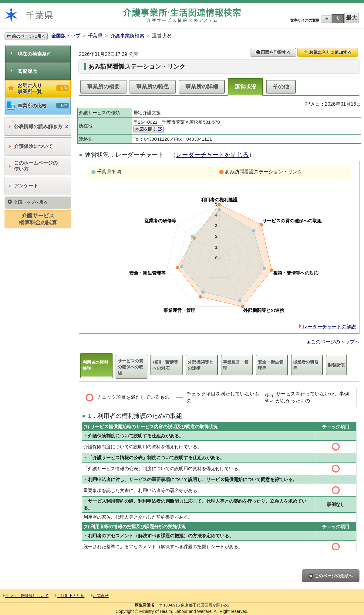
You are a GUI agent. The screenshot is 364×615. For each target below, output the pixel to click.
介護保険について (31, 146)
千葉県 (95, 36)
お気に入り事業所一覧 (38, 89)
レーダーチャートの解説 (328, 327)
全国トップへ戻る (28, 202)
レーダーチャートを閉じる (212, 155)
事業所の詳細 (202, 87)
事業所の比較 (38, 106)
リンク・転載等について (26, 596)
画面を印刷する (273, 52)
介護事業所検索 (127, 36)
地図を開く (149, 129)
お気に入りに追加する (328, 52)
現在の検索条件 (31, 54)
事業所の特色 (153, 87)
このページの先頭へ (331, 576)
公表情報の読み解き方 (39, 126)
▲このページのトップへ (333, 342)
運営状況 (245, 87)
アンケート (24, 186)
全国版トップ (66, 36)
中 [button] (326, 19)
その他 (281, 87)
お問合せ (100, 596)
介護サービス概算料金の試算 (38, 219)
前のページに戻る (26, 36)
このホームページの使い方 (34, 166)
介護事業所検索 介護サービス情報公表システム (182, 15)
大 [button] (338, 19)
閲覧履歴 (24, 71)
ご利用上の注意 (69, 596)
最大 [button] (352, 18)
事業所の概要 (103, 87)
